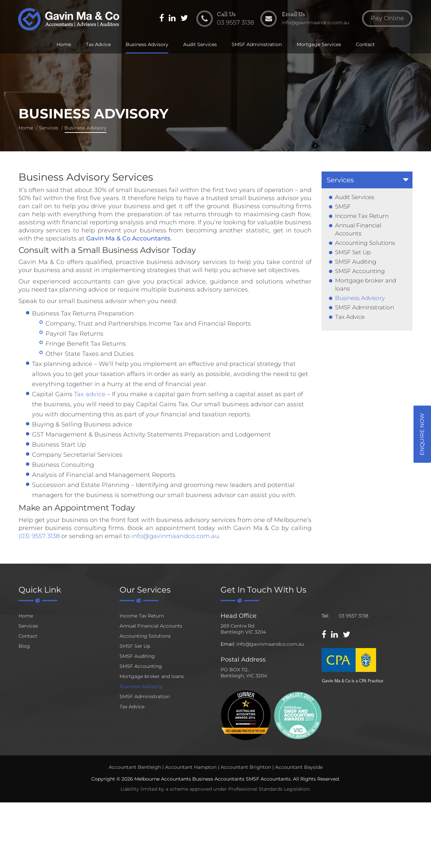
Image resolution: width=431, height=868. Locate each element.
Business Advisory (147, 44)
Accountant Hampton (191, 767)
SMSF (343, 206)
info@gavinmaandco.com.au (175, 536)
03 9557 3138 (354, 616)
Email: (228, 644)
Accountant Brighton (246, 767)
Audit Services (200, 44)
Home (64, 44)
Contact (365, 44)
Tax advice (90, 394)
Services (49, 128)
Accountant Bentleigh (135, 767)
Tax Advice (98, 44)
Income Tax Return (362, 216)
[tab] (367, 180)
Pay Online (387, 18)
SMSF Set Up (353, 252)
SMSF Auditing (356, 262)
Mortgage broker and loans (152, 676)
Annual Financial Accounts (151, 626)
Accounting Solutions (365, 243)
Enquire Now (422, 434)
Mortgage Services (319, 44)
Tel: (325, 616)
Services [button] (340, 180)
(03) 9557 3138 (39, 536)
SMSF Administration (257, 44)
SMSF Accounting (360, 271)
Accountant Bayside (299, 767)
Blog (24, 646)
